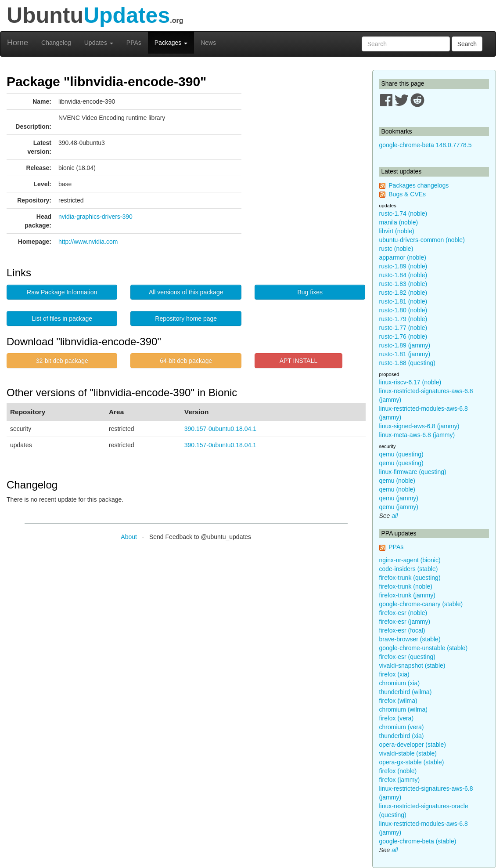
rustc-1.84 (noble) (403, 275)
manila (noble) (399, 222)
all (395, 516)
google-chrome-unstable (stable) (424, 648)
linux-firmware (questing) (413, 472)
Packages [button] (171, 43)
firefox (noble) (398, 771)
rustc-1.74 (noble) (403, 213)
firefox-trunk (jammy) (407, 595)
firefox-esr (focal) (402, 630)
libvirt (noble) (397, 231)
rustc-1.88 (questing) (407, 363)
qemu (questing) (401, 454)
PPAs (134, 43)
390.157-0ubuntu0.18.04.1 (220, 429)
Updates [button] (99, 43)
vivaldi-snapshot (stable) (412, 665)
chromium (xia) (400, 683)
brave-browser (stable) (410, 639)
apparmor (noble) (403, 257)
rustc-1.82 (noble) (403, 293)
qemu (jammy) (399, 498)
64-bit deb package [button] (186, 361)
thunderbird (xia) (402, 736)
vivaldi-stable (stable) (408, 753)
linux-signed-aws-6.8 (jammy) (419, 426)
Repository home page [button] (186, 318)
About (129, 537)
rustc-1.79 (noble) (403, 319)
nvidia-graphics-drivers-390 (95, 217)
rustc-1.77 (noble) (403, 328)
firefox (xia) (394, 674)
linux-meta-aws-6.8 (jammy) (417, 435)
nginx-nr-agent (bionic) (410, 560)
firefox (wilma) (398, 701)
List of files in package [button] (62, 318)
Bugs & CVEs (407, 194)
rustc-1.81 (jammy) (405, 354)
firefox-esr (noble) (403, 613)
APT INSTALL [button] (299, 361)
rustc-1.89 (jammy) (405, 345)
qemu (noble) (397, 481)
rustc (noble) (396, 249)
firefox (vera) (397, 718)
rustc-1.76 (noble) (403, 336)
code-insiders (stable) (409, 569)
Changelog (56, 43)
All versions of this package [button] (186, 292)
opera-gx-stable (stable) (412, 762)
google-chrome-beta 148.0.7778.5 (426, 145)
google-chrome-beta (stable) (418, 841)
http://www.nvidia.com (88, 242)
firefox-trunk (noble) (406, 586)
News (208, 43)
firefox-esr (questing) (407, 657)
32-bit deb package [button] (62, 361)
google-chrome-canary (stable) (421, 604)
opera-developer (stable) (413, 745)
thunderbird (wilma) (406, 692)
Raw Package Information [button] (62, 292)
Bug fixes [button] (310, 292)
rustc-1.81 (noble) (403, 301)
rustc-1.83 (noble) (403, 284)
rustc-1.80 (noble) (403, 310)
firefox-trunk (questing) (410, 578)
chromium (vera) (402, 727)
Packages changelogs (419, 185)
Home (18, 43)
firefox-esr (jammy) (405, 622)
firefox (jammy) (400, 780)
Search (467, 44)
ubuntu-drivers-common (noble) (422, 240)
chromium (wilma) (403, 709)
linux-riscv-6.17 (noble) (410, 382)
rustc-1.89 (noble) (403, 266)
